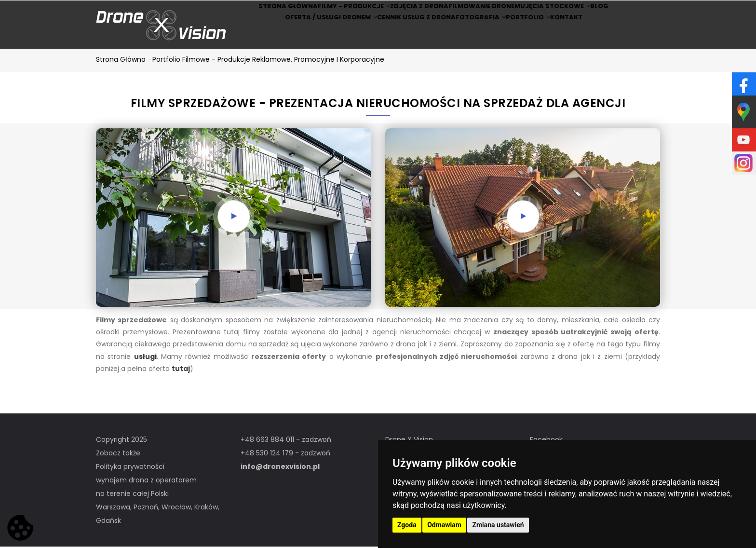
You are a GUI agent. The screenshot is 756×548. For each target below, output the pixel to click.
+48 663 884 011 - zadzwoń (286, 441)
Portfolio (533, 38)
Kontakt (584, 38)
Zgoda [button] (407, 525)
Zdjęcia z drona (412, 13)
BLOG (621, 13)
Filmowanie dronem (485, 13)
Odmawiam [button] (444, 525)
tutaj (181, 370)
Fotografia (475, 38)
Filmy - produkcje (337, 13)
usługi (145, 358)
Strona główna (263, 13)
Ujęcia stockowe (564, 13)
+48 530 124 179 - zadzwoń (285, 454)
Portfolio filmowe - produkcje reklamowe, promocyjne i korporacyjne (268, 61)
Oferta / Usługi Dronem (310, 38)
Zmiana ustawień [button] (498, 525)
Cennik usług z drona (402, 38)
